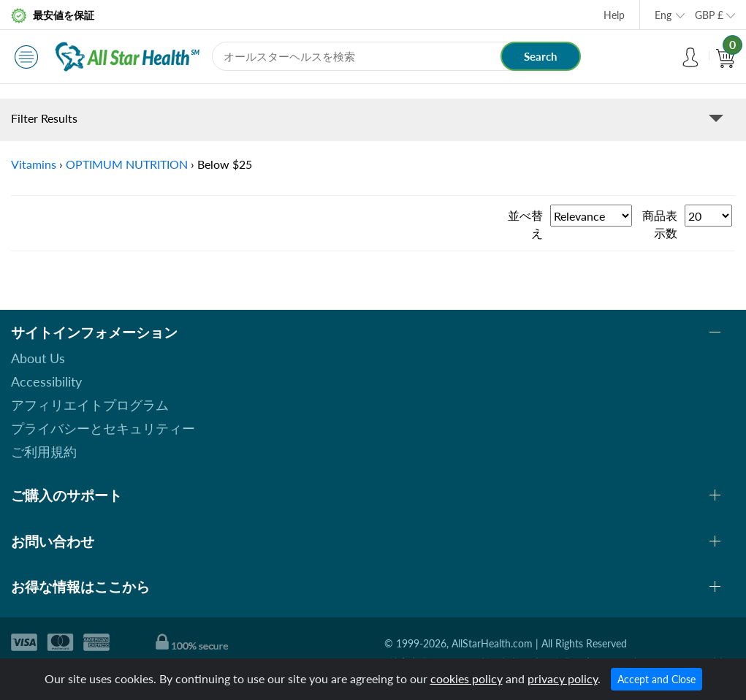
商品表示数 (660, 224)
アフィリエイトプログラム (90, 405)
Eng (663, 15)
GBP (709, 15)
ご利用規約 (44, 452)
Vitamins (34, 164)
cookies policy (467, 678)
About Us (38, 358)
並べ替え (525, 224)
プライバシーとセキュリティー (103, 428)
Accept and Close (656, 679)
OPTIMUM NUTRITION (127, 164)
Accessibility (46, 381)
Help (614, 15)
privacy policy (563, 678)
